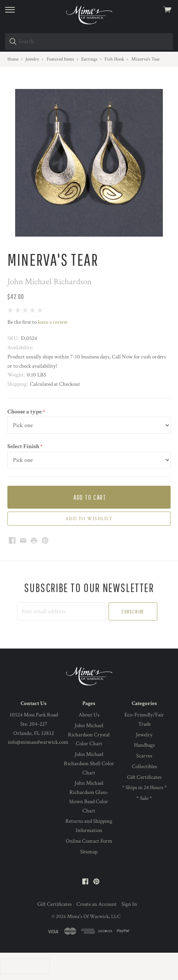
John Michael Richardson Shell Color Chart (89, 764)
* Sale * (144, 798)
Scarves (144, 756)
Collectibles (144, 766)
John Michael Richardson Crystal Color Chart (89, 735)
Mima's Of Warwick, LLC (94, 917)
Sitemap (89, 852)
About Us (89, 715)
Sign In (129, 904)
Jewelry (144, 735)
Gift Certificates (144, 777)
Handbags (144, 745)
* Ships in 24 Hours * (144, 788)
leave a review (53, 322)
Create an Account (97, 904)
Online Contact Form (89, 841)
